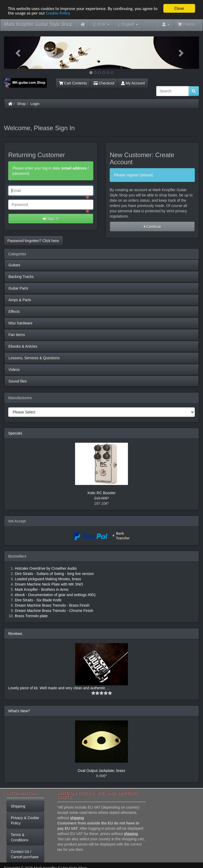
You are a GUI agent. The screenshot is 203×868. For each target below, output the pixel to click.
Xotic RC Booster (101, 493)
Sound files (18, 381)
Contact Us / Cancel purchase (25, 854)
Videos (14, 370)
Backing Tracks (21, 277)
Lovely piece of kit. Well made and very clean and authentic (57, 688)
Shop (22, 104)
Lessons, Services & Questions (34, 358)
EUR (101, 24)
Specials (15, 433)
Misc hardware (20, 323)
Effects (14, 312)
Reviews (15, 633)
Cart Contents (73, 83)
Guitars (14, 265)
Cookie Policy (58, 13)
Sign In (51, 219)
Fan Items (17, 335)
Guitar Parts (18, 288)
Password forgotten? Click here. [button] (34, 241)
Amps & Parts (20, 300)
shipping (77, 818)
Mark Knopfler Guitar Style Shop (38, 24)
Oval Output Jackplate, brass (101, 770)
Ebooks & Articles (23, 346)
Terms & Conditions (20, 837)
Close (179, 8)
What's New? (19, 711)
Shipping (18, 806)
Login (35, 104)
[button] (19, 53)
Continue (152, 227)
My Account (133, 83)
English (128, 24)
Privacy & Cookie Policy (25, 820)
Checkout (104, 83)
